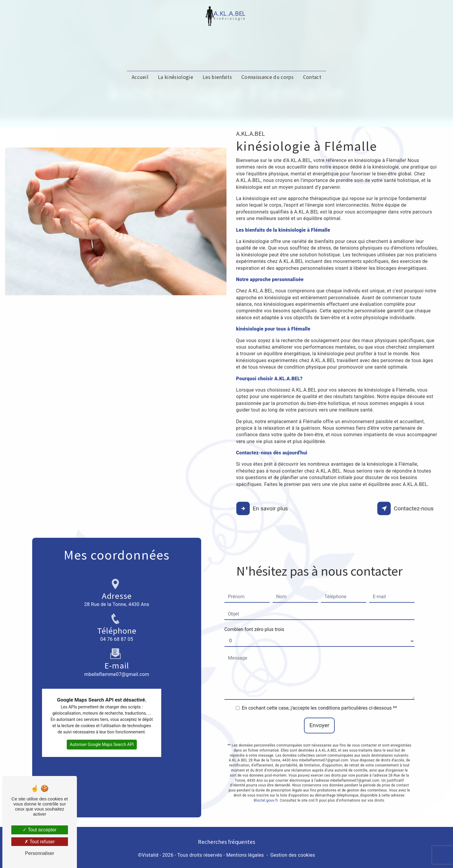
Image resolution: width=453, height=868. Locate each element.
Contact (312, 83)
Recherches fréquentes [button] (226, 841)
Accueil (140, 83)
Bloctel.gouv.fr (266, 788)
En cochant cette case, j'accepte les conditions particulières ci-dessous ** (319, 695)
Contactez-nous (406, 509)
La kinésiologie (176, 83)
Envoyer (319, 713)
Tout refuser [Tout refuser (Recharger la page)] (40, 842)
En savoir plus (263, 509)
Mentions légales (245, 855)
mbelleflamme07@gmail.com (117, 649)
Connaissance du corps (267, 83)
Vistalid (150, 855)
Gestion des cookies (293, 855)
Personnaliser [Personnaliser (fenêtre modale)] (40, 853)
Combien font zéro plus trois (254, 617)
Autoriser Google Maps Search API (102, 732)
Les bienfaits (217, 83)
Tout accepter (39, 830)
